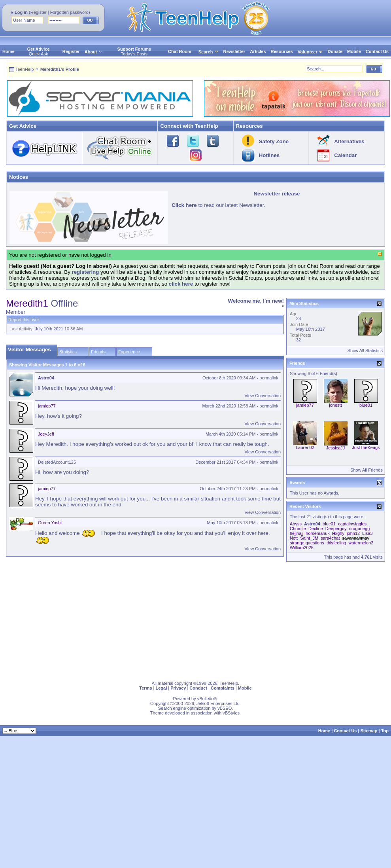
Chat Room (180, 51)
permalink (269, 378)
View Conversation (263, 396)
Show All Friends (366, 470)
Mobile (354, 51)
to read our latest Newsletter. (218, 205)
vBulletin (206, 699)
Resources (282, 51)
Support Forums (134, 49)
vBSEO (225, 708)
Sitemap (369, 731)
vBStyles (231, 713)
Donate (335, 51)
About (91, 52)
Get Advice (39, 49)
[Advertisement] (115, 620)
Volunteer (308, 52)
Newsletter (234, 51)
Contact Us (377, 51)
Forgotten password (69, 12)
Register (39, 12)
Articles (258, 51)
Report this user (24, 320)
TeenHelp (25, 69)
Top (385, 731)
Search (209, 52)
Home (8, 51)
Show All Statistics (365, 351)
